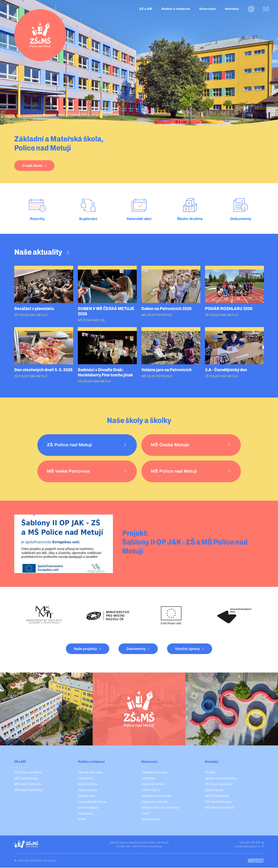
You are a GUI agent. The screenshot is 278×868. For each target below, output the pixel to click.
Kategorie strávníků (155, 802)
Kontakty (232, 9)
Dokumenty (136, 649)
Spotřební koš (151, 820)
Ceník (145, 814)
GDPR (82, 820)
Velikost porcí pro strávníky (160, 808)
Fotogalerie (86, 778)
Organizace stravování (157, 796)
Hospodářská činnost (92, 802)
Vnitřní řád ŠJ (151, 790)
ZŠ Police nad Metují (28, 773)
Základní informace (154, 773)
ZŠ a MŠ (146, 9)
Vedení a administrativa (221, 778)
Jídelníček (148, 778)
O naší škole (32, 166)
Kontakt (210, 773)
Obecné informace (90, 773)
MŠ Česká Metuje (26, 778)
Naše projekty (85, 649)
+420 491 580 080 (251, 843)
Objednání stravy (153, 784)
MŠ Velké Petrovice (28, 784)
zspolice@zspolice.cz (249, 846)
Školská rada (87, 796)
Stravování (207, 9)
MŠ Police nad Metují (29, 790)
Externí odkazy (88, 808)
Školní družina (88, 784)
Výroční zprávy (187, 649)
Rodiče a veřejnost (176, 9)
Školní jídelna (214, 790)
